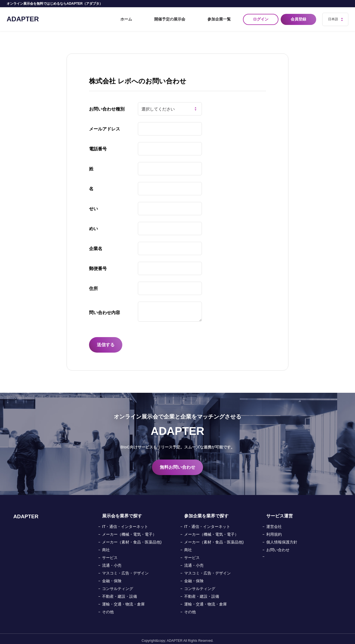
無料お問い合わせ (177, 464)
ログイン (261, 17)
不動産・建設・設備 (120, 593)
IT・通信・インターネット (125, 523)
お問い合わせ (278, 546)
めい (93, 225)
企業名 (96, 245)
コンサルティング (118, 585)
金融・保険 (112, 577)
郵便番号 (98, 265)
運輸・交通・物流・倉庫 (123, 601)
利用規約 (274, 531)
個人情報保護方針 (282, 538)
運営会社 (274, 523)
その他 (108, 608)
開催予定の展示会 (187, 17)
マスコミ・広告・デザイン (125, 569)
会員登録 (300, 17)
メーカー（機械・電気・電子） (129, 531)
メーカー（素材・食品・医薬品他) (132, 538)
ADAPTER (23, 17)
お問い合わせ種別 (107, 105)
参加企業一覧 (224, 17)
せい (93, 205)
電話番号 (98, 145)
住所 (93, 285)
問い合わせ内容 (105, 309)
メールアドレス (105, 125)
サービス (110, 554)
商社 (106, 546)
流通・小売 (112, 562)
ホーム (157, 17)
